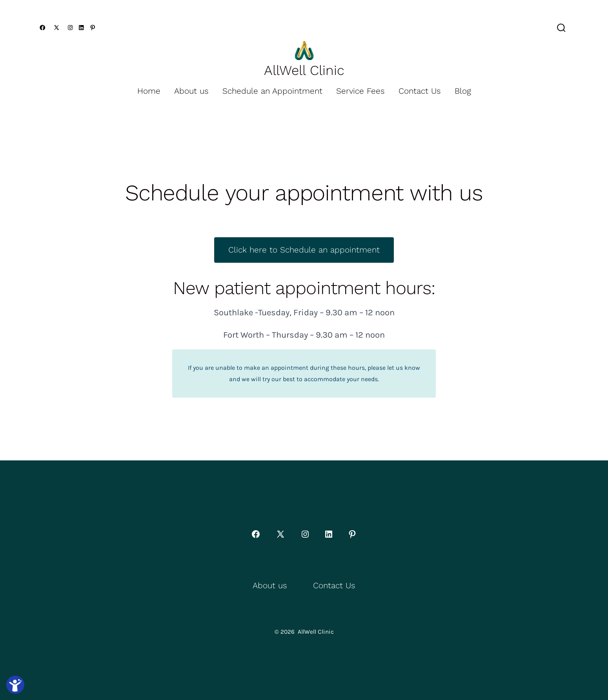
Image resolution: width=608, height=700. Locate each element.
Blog (463, 91)
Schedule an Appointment (272, 91)
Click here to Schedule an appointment (304, 250)
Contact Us (420, 91)
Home (149, 91)
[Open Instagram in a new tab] (70, 28)
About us (191, 91)
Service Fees (360, 91)
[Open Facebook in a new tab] (43, 28)
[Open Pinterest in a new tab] (93, 28)
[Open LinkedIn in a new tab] (81, 28)
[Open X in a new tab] (56, 28)
